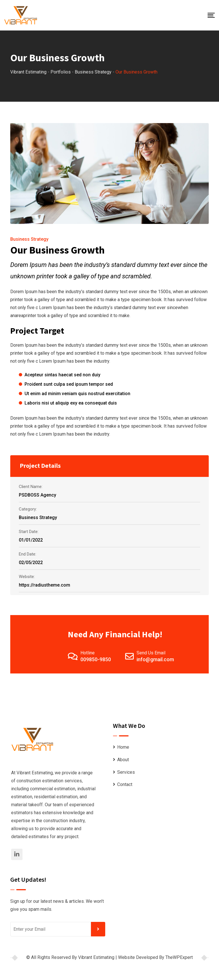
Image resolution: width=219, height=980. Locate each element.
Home (123, 747)
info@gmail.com (155, 659)
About (123, 760)
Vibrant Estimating (96, 957)
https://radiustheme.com (44, 585)
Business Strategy (29, 239)
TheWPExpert (179, 957)
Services (126, 772)
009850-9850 (96, 659)
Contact (125, 784)
